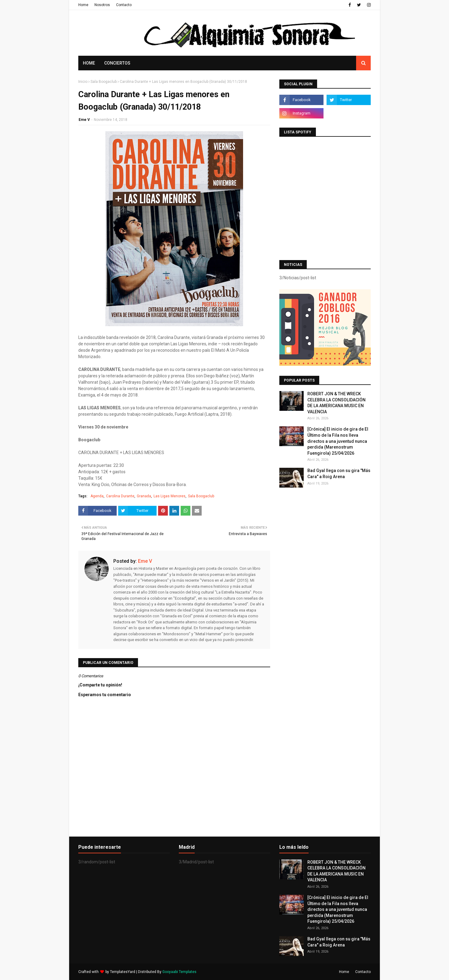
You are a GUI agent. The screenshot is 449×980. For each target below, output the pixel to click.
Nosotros (102, 5)
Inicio (83, 82)
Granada (144, 496)
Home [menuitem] (89, 63)
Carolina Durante (120, 496)
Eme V (84, 120)
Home (83, 5)
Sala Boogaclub (104, 82)
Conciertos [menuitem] (117, 63)
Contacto (124, 5)
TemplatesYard (123, 972)
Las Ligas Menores (170, 496)
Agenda (97, 496)
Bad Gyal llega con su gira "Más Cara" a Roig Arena (339, 474)
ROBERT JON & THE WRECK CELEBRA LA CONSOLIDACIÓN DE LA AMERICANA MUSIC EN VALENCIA (336, 403)
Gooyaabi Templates (179, 972)
